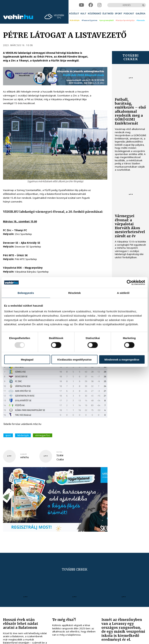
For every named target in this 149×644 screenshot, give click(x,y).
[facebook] (91, 5)
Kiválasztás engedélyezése (75, 359)
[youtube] (81, 5)
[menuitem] (74, 14)
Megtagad (27, 359)
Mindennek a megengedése (122, 359)
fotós (59, 452)
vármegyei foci (43, 435)
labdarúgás (23, 435)
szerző (23, 454)
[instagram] (99, 5)
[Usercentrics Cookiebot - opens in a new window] (129, 283)
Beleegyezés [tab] (26, 293)
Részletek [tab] (74, 293)
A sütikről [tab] (123, 293)
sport (8, 435)
